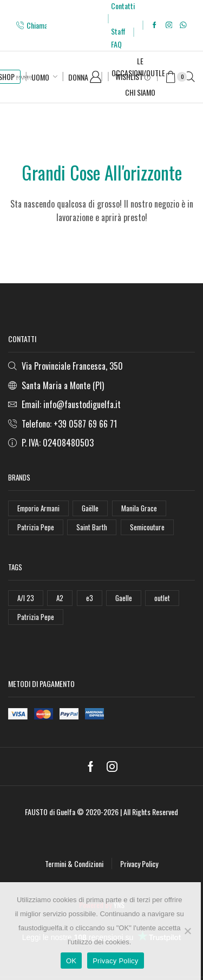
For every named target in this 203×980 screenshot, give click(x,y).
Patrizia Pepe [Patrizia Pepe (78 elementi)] (36, 617)
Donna (78, 77)
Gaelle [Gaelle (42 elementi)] (124, 598)
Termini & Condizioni (74, 864)
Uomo (40, 77)
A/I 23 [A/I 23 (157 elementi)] (26, 598)
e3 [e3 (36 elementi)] (90, 598)
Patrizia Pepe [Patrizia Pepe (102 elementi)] (36, 527)
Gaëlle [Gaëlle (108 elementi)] (90, 508)
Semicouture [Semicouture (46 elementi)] (147, 527)
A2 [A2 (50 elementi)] (60, 598)
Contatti (123, 6)
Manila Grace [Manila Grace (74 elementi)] (139, 508)
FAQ (116, 44)
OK (71, 961)
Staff (118, 31)
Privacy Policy (139, 864)
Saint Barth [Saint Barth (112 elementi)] (92, 527)
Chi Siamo (140, 92)
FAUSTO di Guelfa (50, 812)
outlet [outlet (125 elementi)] (162, 598)
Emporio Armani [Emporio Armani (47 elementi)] (38, 508)
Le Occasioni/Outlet (140, 67)
